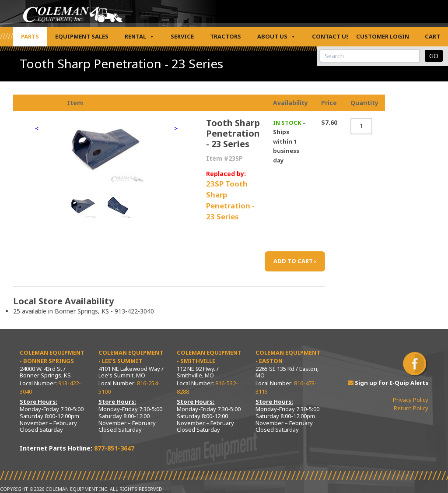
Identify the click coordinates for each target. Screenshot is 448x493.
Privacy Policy (411, 400)
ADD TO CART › (295, 261)
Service (182, 36)
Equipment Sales (82, 36)
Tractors (226, 36)
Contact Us (331, 36)
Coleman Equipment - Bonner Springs (52, 357)
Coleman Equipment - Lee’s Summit (131, 357)
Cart (432, 36)
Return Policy (411, 408)
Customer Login (383, 36)
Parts (30, 36)
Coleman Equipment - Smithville (209, 357)
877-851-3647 (114, 448)
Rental (140, 37)
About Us (276, 37)
